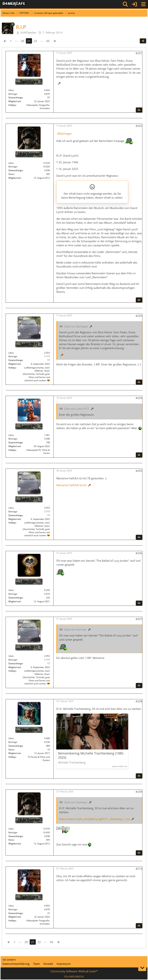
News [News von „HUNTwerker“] (11, 174)
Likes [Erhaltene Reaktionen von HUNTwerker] (11, 163)
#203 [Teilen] (139, 316)
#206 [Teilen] (139, 553)
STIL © (74, 976)
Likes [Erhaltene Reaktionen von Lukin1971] (11, 353)
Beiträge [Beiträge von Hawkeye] (13, 742)
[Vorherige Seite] (5, 41)
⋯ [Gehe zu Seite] (16, 41)
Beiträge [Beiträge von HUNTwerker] (13, 167)
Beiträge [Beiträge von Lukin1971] (13, 356)
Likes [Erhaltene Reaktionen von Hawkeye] (11, 738)
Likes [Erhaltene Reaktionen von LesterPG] (11, 435)
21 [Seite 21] (29, 41)
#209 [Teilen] (139, 792)
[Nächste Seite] (54, 41)
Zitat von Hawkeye (76, 802)
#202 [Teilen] (139, 126)
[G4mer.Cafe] (14, 4)
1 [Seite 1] (11, 41)
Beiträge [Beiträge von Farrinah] (13, 594)
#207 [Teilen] (139, 619)
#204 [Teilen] (139, 398)
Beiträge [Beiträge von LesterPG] (13, 439)
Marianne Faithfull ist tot (71, 485)
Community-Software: (74, 971)
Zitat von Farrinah (75, 629)
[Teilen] (143, 41)
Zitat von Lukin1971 (77, 409)
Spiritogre (66, 133)
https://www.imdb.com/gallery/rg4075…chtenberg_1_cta (94, 819)
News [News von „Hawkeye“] (11, 750)
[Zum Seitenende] (142, 968)
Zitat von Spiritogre (76, 326)
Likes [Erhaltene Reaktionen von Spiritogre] (11, 90)
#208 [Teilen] (139, 701)
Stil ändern (9, 960)
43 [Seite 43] (48, 41)
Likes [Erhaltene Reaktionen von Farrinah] (11, 590)
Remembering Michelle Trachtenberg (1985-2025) (91, 755)
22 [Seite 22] (35, 41)
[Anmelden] (134, 4)
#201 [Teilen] (139, 53)
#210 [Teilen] (139, 869)
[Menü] (143, 4)
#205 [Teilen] (139, 471)
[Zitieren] (139, 110)
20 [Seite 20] (22, 41)
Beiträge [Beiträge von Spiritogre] (13, 94)
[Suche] (125, 4)
